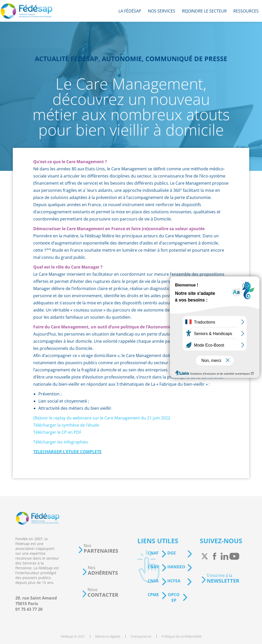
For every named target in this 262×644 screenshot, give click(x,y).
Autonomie (122, 59)
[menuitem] (130, 11)
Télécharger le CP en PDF (57, 432)
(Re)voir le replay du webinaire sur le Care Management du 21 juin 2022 (102, 418)
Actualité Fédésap (67, 59)
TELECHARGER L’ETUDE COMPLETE (67, 452)
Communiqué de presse (186, 59)
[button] (98, 548)
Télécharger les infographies (61, 442)
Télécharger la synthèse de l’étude (66, 425)
